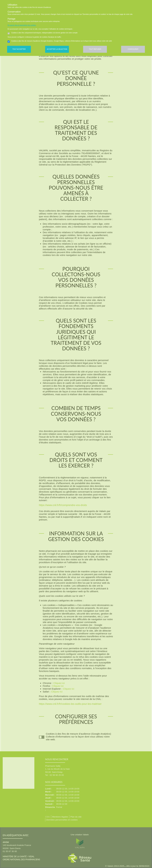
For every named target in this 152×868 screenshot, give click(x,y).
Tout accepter (19, 49)
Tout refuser (95, 49)
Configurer (133, 49)
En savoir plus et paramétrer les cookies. (22, 25)
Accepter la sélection (57, 49)
